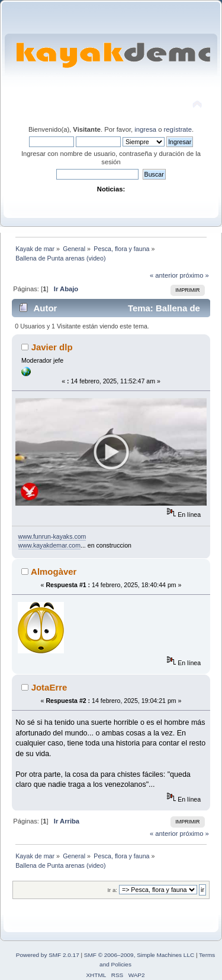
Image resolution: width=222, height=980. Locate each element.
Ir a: (112, 890)
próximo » (194, 275)
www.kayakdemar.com (49, 545)
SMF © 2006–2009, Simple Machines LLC (139, 955)
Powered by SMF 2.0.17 (48, 955)
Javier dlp (52, 347)
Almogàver (54, 572)
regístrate (178, 129)
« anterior (164, 275)
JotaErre (49, 687)
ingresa (145, 129)
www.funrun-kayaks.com (52, 536)
